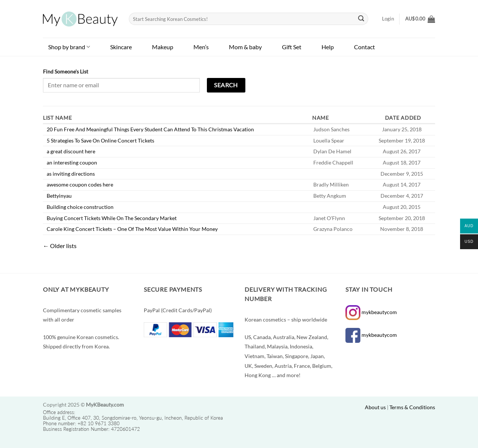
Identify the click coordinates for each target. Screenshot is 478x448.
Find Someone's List (66, 71)
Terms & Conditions (412, 407)
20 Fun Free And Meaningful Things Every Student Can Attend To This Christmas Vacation (150, 129)
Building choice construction (80, 207)
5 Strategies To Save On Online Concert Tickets (100, 140)
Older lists (60, 246)
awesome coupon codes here (80, 184)
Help (328, 47)
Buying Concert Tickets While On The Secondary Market (112, 218)
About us (375, 407)
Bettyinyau (59, 196)
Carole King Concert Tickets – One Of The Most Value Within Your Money (132, 229)
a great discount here (71, 151)
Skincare (121, 47)
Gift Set (292, 47)
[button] (420, 19)
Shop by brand (69, 47)
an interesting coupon (72, 162)
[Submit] (361, 19)
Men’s (201, 47)
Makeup (163, 47)
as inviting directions (71, 174)
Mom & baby (245, 47)
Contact (364, 47)
